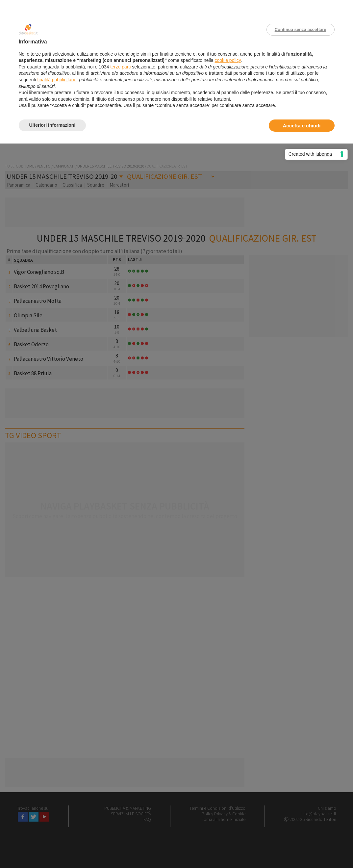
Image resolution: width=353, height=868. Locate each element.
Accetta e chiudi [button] (302, 126)
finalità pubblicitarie (57, 80)
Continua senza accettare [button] (301, 29)
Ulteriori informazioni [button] (52, 125)
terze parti (120, 67)
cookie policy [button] (227, 60)
